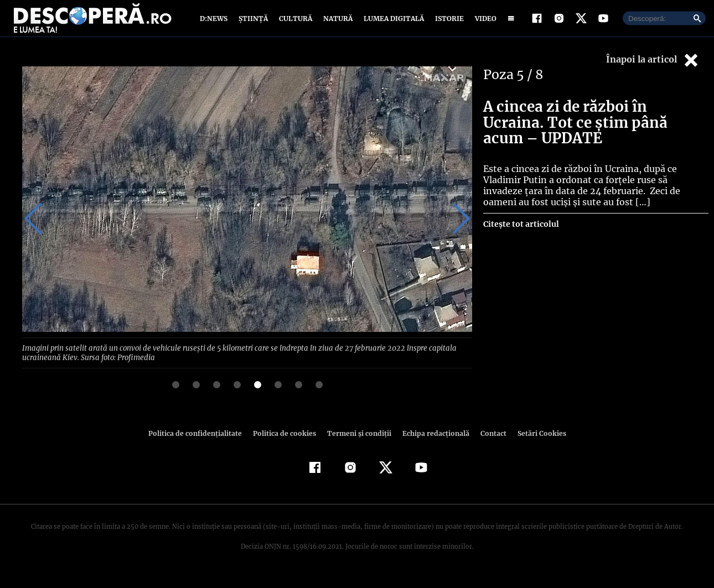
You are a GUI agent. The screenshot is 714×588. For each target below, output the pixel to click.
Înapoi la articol (653, 71)
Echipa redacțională (432, 443)
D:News (215, 24)
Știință (254, 24)
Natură (337, 24)
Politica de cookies (286, 443)
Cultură (295, 24)
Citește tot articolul (521, 235)
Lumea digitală (392, 24)
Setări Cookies (536, 443)
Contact (489, 443)
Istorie (447, 24)
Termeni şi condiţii (358, 443)
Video (483, 24)
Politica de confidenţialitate (200, 443)
